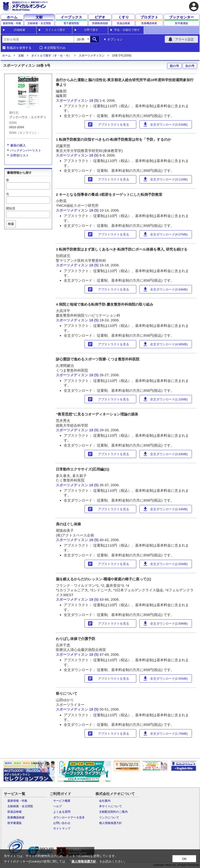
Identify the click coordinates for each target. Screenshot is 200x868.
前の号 (174, 66)
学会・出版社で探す (127, 30)
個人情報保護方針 (111, 823)
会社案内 (105, 801)
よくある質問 (62, 812)
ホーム (6, 56)
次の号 (190, 66)
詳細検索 (20, 30)
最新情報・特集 (17, 801)
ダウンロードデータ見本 (69, 818)
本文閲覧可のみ (55, 48)
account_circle (194, 6)
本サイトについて (111, 806)
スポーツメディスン (92, 56)
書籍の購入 (18, 145)
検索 (11, 224)
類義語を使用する (19, 48)
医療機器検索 (16, 818)
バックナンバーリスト (26, 150)
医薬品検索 (15, 812)
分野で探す (91, 30)
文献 (21, 56)
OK (184, 859)
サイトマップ (62, 829)
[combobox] (38, 39)
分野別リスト (20, 155)
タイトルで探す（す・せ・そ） (51, 56)
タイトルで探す (55, 30)
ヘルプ (58, 806)
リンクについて (109, 818)
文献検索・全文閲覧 (20, 806)
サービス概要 (62, 801)
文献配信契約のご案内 (113, 812)
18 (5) (94, 100)
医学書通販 (15, 823)
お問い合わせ (62, 823)
